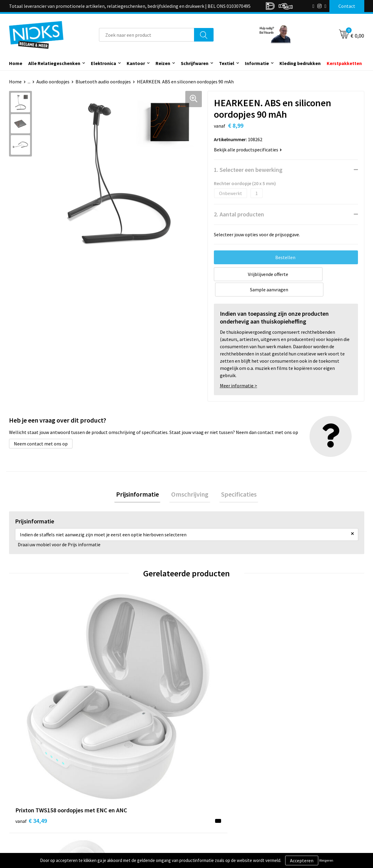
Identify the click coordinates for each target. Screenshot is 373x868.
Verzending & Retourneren (221, 793)
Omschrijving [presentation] (190, 479)
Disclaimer (293, 812)
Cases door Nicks (123, 803)
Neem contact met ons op (41, 428)
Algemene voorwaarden (306, 784)
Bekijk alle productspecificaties (248, 150)
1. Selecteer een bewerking (248, 170)
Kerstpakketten (344, 63)
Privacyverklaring (300, 803)
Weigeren (326, 860)
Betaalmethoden (212, 803)
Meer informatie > (239, 370)
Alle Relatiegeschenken (54, 63)
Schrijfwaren (195, 63)
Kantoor (136, 63)
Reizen (163, 63)
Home (16, 63)
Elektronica (103, 63)
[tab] (141, 480)
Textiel (227, 63)
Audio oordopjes (53, 82)
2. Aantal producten (239, 214)
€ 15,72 (120, 686)
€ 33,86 (209, 695)
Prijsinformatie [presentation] (141, 479)
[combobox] (147, 35)
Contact (202, 784)
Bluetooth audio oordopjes (103, 82)
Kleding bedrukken (300, 63)
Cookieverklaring (299, 793)
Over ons (115, 784)
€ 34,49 (31, 686)
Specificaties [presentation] (235, 479)
